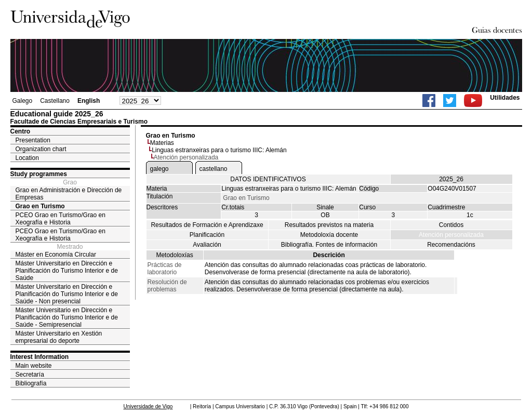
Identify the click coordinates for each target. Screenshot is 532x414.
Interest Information (40, 357)
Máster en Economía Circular (56, 255)
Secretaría (30, 375)
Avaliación (207, 245)
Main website (34, 366)
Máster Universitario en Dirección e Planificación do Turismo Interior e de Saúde (67, 271)
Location (27, 158)
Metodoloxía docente (329, 235)
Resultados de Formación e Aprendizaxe (207, 225)
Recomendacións (451, 245)
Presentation (33, 140)
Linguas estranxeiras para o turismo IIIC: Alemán (219, 150)
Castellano (55, 101)
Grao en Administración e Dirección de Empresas (69, 194)
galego (159, 169)
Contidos (451, 225)
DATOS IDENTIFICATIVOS (268, 179)
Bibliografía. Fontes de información (329, 245)
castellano (214, 169)
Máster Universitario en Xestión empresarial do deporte (59, 337)
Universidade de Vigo (148, 406)
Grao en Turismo (40, 206)
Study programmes (39, 174)
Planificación (207, 235)
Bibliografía (31, 383)
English (89, 101)
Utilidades (505, 98)
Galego (23, 101)
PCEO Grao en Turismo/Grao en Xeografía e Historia (61, 219)
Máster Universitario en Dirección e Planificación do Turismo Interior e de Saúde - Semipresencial (67, 317)
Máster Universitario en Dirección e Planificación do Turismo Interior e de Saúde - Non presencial (67, 294)
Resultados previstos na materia (329, 225)
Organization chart (41, 149)
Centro (21, 131)
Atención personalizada (451, 235)
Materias (162, 143)
